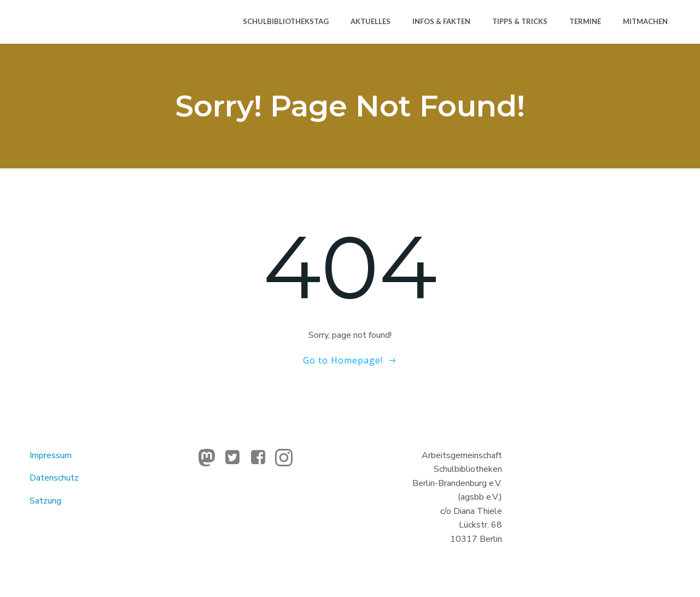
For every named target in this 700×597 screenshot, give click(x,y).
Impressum (51, 455)
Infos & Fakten (441, 21)
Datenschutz (54, 478)
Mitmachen (645, 21)
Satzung (45, 501)
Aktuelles (371, 21)
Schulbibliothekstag (286, 21)
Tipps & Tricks (520, 21)
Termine (585, 21)
